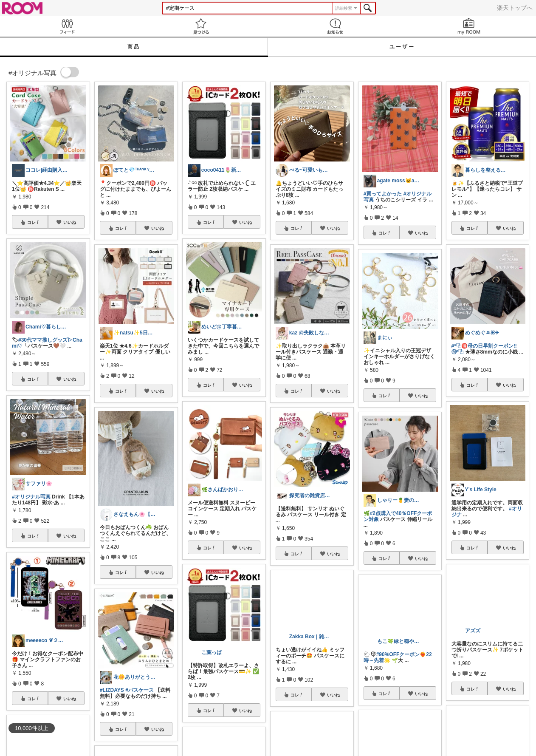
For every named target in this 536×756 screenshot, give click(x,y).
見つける (201, 26)
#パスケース (140, 690)
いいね (70, 222)
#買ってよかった (383, 194)
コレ (34, 222)
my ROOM (469, 26)
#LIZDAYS (112, 690)
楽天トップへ (515, 8)
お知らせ (335, 26)
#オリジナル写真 (31, 497)
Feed (67, 26)
